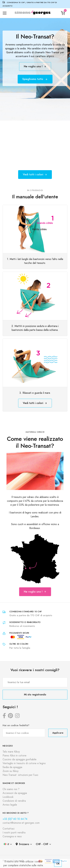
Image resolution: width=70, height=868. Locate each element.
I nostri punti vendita (14, 833)
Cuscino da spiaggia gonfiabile (20, 759)
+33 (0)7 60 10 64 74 (15, 819)
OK (58, 864)
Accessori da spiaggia (15, 793)
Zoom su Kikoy (11, 771)
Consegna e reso (12, 836)
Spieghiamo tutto (35, 79)
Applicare (58, 733)
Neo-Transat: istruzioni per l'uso (20, 775)
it (6, 844)
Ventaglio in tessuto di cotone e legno (24, 763)
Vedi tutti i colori (35, 174)
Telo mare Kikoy (11, 752)
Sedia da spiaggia (12, 767)
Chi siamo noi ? (11, 789)
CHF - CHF (42, 844)
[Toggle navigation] (5, 13)
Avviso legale (10, 805)
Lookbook (8, 797)
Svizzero (22, 844)
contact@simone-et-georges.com (21, 823)
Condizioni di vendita (14, 801)
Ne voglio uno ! (35, 66)
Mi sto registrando (35, 695)
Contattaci (9, 829)
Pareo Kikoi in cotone (15, 756)
